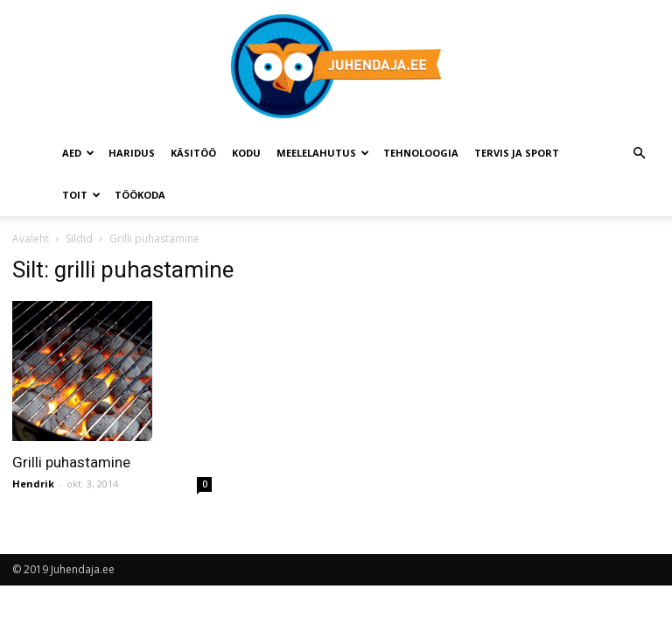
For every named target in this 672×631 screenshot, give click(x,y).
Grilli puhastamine (71, 462)
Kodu (246, 153)
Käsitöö (193, 153)
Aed (78, 153)
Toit (81, 195)
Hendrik (33, 484)
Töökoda (140, 195)
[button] (639, 154)
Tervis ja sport (517, 153)
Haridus (132, 153)
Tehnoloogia (421, 153)
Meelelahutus (323, 153)
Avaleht (31, 238)
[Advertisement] (566, 344)
